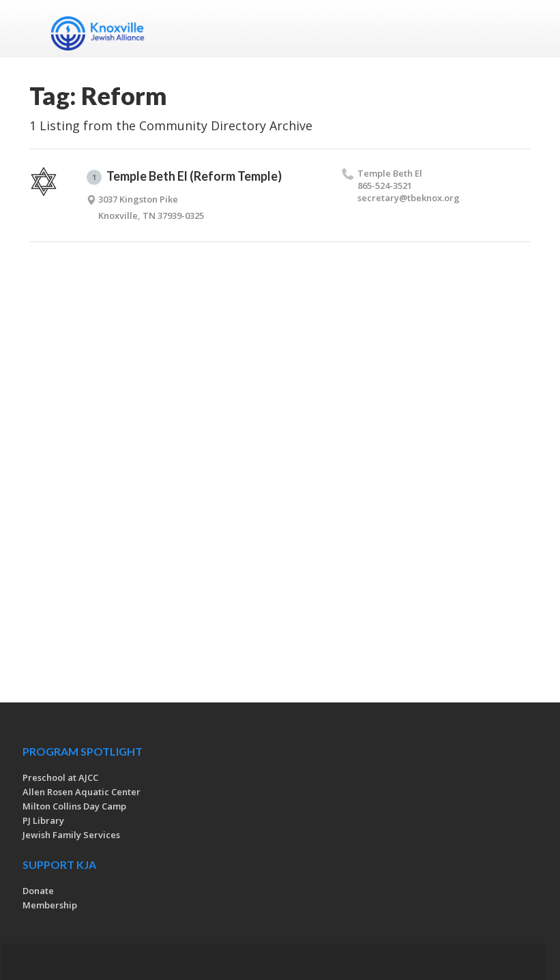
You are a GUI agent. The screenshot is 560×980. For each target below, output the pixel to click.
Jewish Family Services (71, 835)
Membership (50, 905)
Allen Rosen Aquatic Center (82, 792)
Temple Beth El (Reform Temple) (184, 177)
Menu (515, 29)
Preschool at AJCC (60, 777)
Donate (38, 891)
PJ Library (43, 820)
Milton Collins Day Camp (74, 806)
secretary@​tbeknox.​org (409, 198)
